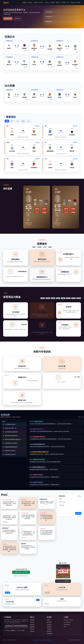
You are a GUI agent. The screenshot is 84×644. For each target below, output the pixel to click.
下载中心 (47, 3)
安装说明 (47, 604)
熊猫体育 (6, 3)
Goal (65, 627)
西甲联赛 (49, 631)
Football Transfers (68, 620)
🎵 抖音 (18, 630)
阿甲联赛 (49, 622)
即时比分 (41, 3)
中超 (17, 121)
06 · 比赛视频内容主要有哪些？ (11, 443)
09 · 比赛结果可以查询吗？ (9, 454)
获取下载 (7, 593)
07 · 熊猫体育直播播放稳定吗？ (11, 447)
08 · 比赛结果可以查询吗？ (9, 451)
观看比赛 (37, 209)
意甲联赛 (49, 627)
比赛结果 (36, 3)
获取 (38, 600)
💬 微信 (14, 630)
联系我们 (49, 640)
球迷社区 (30, 3)
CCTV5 (37, 212)
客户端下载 (8, 18)
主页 (68, 3)
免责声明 (45, 640)
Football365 (67, 625)
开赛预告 (52, 3)
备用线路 (44, 212)
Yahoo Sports (67, 622)
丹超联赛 (49, 629)
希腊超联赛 (50, 634)
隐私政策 (35, 640)
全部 (7, 121)
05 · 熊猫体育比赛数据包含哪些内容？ (12, 439)
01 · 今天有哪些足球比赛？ (9, 424)
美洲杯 (49, 620)
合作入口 (18, 18)
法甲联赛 (49, 625)
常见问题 (73, 3)
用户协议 (40, 640)
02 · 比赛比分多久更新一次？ (10, 428)
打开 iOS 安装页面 (63, 581)
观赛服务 (25, 3)
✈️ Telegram (8, 630)
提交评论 (78, 513)
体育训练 (64, 3)
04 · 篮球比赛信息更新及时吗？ (11, 436)
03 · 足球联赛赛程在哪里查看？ (11, 432)
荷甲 (29, 121)
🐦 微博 (22, 630)
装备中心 (58, 3)
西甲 (12, 121)
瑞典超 (23, 121)
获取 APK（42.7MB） (21, 572)
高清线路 (44, 209)
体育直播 (78, 3)
